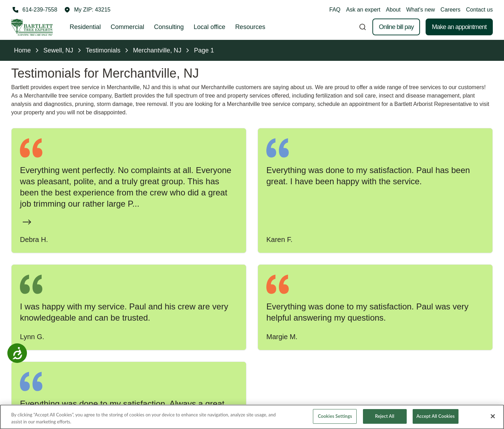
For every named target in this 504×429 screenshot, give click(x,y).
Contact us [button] (479, 10)
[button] (87, 10)
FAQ (335, 10)
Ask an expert (363, 10)
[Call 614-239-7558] (34, 10)
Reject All (385, 421)
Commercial (127, 27)
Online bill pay (396, 27)
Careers (451, 10)
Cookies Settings (335, 421)
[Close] (493, 421)
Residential (85, 27)
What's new (420, 10)
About (393, 10)
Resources (250, 27)
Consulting (169, 27)
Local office (209, 27)
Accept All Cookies (436, 421)
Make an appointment (459, 27)
